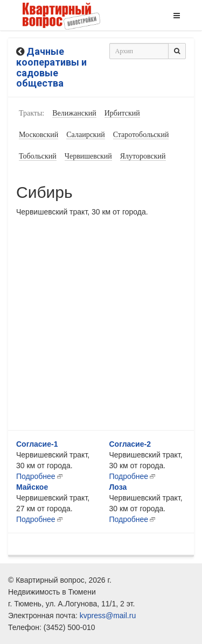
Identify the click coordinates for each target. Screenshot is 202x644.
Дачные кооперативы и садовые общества (51, 67)
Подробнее (36, 476)
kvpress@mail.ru (108, 616)
